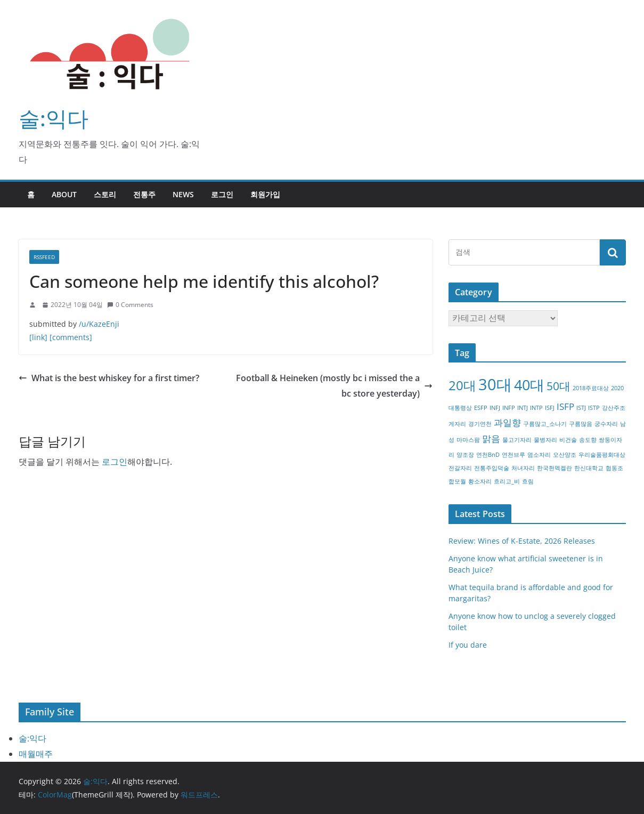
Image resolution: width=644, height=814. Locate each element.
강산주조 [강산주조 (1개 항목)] (614, 408)
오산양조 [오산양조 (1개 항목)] (565, 455)
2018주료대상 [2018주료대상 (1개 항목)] (591, 388)
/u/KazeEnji (99, 324)
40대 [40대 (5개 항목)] (529, 385)
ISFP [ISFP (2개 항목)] (565, 406)
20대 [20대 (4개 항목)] (462, 385)
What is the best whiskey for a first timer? (109, 378)
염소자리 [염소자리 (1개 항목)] (539, 455)
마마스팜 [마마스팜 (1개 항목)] (468, 440)
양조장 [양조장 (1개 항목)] (465, 455)
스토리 (105, 194)
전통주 (144, 194)
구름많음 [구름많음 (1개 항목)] (581, 424)
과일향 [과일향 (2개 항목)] (507, 422)
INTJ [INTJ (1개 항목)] (523, 408)
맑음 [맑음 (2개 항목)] (491, 438)
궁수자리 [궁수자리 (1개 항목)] (606, 424)
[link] (38, 337)
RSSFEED (44, 257)
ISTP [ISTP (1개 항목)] (594, 408)
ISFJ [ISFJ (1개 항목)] (550, 408)
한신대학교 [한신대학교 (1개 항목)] (589, 468)
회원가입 (265, 194)
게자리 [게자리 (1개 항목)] (457, 424)
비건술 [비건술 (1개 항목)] (568, 440)
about (64, 194)
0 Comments (130, 305)
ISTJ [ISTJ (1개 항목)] (581, 408)
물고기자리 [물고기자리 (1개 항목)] (517, 440)
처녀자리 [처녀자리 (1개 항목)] (523, 468)
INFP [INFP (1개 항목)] (509, 408)
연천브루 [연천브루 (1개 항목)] (513, 455)
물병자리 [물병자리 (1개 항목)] (545, 440)
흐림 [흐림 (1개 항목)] (528, 481)
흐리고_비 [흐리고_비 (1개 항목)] (507, 481)
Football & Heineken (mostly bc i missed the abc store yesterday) (334, 386)
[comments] (71, 337)
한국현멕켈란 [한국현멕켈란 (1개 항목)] (555, 468)
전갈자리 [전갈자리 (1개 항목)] (460, 468)
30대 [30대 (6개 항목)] (495, 384)
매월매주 (36, 754)
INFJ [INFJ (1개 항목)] (495, 408)
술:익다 (54, 118)
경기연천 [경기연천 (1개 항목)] (480, 424)
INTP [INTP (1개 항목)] (536, 408)
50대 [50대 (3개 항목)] (559, 386)
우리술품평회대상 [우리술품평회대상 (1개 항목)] (602, 455)
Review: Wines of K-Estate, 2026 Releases (522, 541)
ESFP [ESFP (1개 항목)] (481, 408)
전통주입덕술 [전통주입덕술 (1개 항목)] (492, 468)
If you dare (468, 645)
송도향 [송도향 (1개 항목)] (588, 440)
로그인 (222, 194)
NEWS (183, 194)
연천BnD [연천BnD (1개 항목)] (488, 455)
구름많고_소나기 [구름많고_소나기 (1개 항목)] (545, 424)
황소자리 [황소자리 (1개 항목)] (480, 481)
